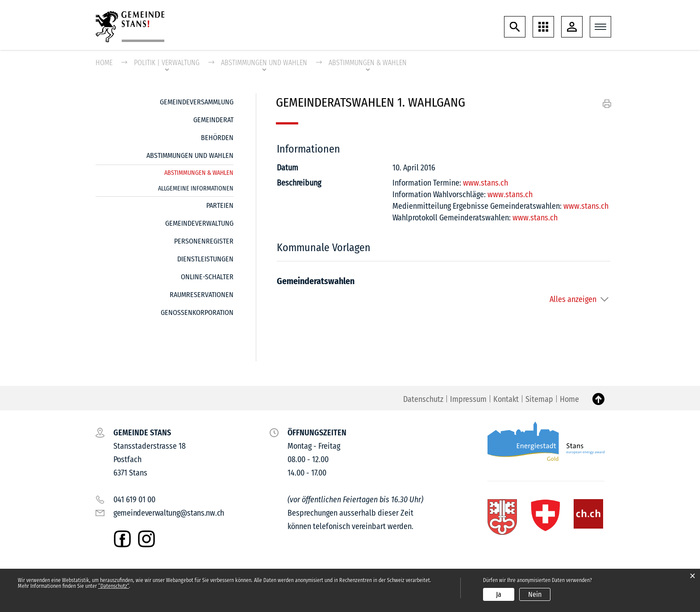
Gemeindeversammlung (197, 102)
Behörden (217, 138)
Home (104, 63)
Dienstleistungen (205, 259)
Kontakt (506, 399)
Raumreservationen (202, 295)
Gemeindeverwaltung (199, 223)
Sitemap (539, 399)
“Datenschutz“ (114, 586)
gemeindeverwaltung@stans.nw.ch (169, 513)
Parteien (220, 205)
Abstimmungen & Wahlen (199, 171)
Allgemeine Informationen (196, 188)
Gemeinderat (213, 120)
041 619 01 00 (134, 500)
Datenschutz (423, 399)
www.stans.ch (485, 183)
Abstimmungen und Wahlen (190, 155)
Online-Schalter (207, 277)
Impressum (468, 399)
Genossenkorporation (197, 312)
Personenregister (204, 241)
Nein (535, 594)
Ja (499, 594)
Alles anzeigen (573, 299)
